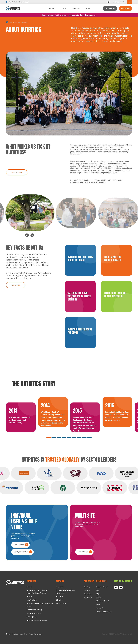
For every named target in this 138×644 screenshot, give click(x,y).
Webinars (99, 597)
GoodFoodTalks (32, 600)
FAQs (98, 594)
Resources (76, 8)
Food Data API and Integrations (37, 620)
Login (130, 2)
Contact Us (116, 2)
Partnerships (88, 597)
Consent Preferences (36, 634)
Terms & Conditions (12, 634)
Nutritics (29, 587)
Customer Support (24, 2)
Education (59, 600)
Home (11, 22)
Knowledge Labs (32, 617)
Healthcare (60, 597)
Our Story (123, 2)
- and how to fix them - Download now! (82, 15)
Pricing (87, 8)
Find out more (19, 545)
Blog (98, 590)
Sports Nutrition (61, 604)
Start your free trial (21, 552)
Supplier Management (34, 613)
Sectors (51, 8)
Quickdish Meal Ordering (34, 610)
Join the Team (17, 172)
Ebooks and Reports (103, 601)
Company (87, 590)
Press (98, 604)
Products (63, 8)
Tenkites (29, 597)
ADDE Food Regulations (104, 611)
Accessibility (24, 634)
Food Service (60, 587)
